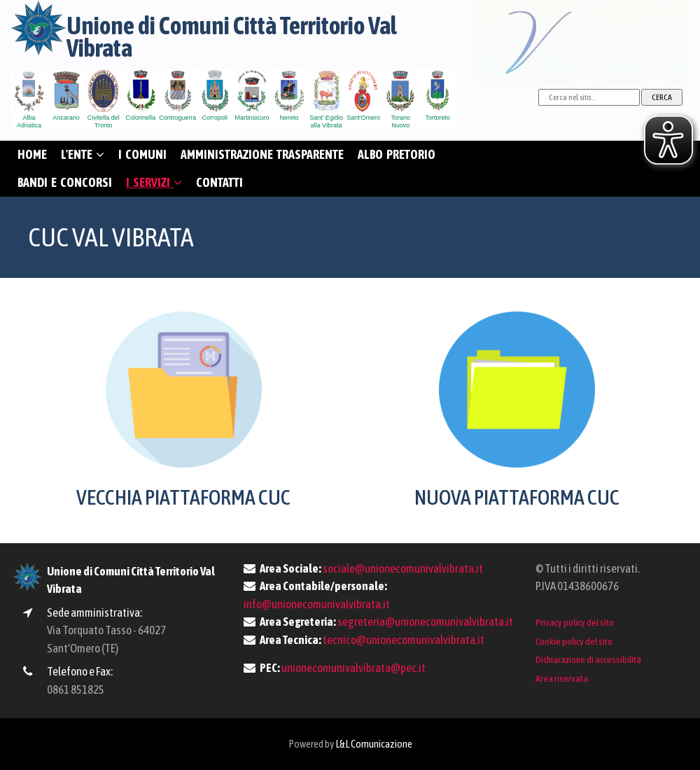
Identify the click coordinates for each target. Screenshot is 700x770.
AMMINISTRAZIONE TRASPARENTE (262, 154)
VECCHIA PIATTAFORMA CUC (183, 497)
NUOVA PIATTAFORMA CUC (517, 497)
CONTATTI (219, 182)
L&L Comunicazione (374, 744)
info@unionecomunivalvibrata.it (317, 604)
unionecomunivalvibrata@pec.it (353, 668)
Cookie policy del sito (574, 641)
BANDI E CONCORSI (65, 182)
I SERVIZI (154, 182)
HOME (32, 154)
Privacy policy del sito (575, 622)
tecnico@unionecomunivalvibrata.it (404, 640)
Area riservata (562, 678)
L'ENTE (83, 154)
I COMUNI (142, 154)
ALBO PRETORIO (397, 154)
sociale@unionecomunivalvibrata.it (403, 568)
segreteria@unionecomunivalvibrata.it (425, 622)
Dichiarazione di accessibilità (588, 659)
